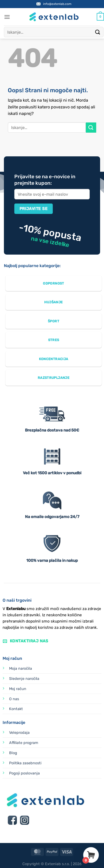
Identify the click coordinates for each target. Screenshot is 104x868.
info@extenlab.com (57, 4)
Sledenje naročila (24, 679)
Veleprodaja (19, 733)
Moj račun (18, 689)
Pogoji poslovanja (24, 773)
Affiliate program (24, 743)
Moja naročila (21, 669)
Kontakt (16, 709)
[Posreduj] (98, 32)
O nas (14, 699)
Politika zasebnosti (25, 763)
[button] (7, 17)
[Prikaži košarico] (100, 17)
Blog (13, 753)
